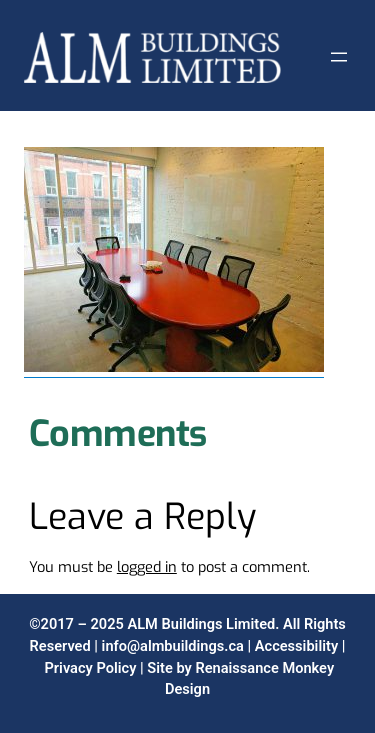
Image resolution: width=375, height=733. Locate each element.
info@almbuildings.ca (173, 646)
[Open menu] (339, 57)
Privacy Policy (90, 668)
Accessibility (296, 646)
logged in (147, 567)
